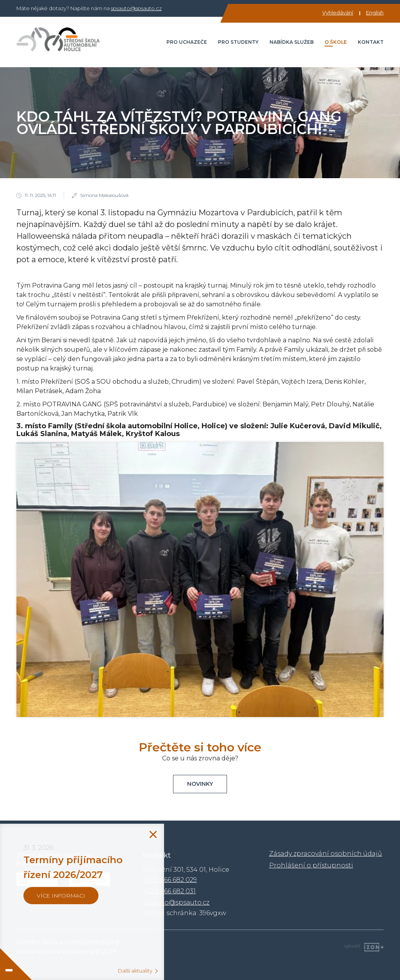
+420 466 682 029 (170, 880)
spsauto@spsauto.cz (136, 8)
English (375, 13)
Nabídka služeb (292, 42)
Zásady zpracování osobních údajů (326, 854)
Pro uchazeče (187, 42)
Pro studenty (238, 42)
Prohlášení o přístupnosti (311, 865)
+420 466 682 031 (169, 891)
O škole (336, 42)
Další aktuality (135, 971)
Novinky (200, 784)
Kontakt (371, 42)
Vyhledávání (338, 13)
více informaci (61, 896)
